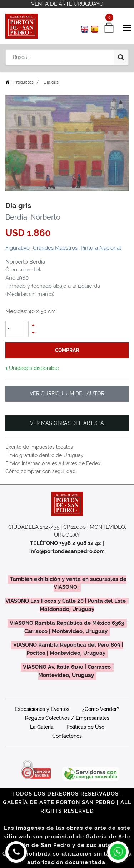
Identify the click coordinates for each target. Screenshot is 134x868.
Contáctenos (67, 736)
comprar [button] (67, 350)
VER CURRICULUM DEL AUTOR (67, 393)
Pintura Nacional (101, 248)
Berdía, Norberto (33, 217)
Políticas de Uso (85, 727)
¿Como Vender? (101, 709)
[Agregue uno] (33, 325)
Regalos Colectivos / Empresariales (67, 718)
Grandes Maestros (55, 248)
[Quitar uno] (33, 333)
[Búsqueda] (121, 57)
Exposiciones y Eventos (42, 709)
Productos (24, 82)
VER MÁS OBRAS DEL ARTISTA (67, 423)
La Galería (42, 727)
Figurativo (18, 248)
